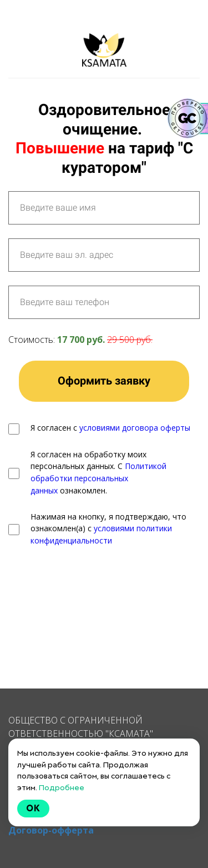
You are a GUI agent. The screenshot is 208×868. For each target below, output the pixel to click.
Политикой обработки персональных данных (98, 478)
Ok (33, 808)
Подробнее (62, 787)
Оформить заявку (104, 381)
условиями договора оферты (135, 428)
